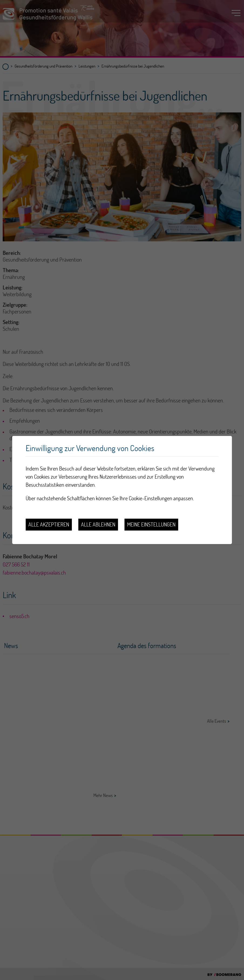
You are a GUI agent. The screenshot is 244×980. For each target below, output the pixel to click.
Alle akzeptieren (49, 524)
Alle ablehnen (98, 524)
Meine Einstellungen (151, 524)
